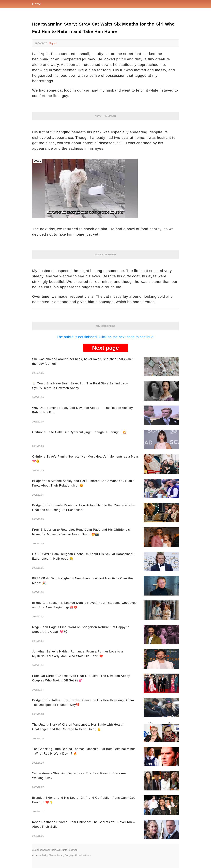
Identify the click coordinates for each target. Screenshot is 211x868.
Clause (52, 855)
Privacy (60, 855)
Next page (106, 348)
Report (53, 43)
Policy (45, 855)
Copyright (70, 855)
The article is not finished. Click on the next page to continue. (105, 337)
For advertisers (83, 855)
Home (37, 4)
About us (37, 855)
